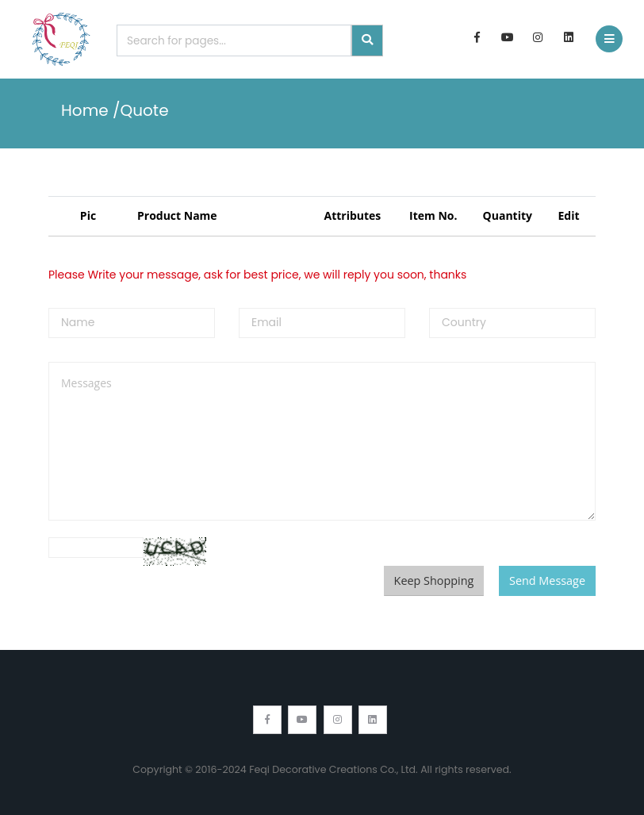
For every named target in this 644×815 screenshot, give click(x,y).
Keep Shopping (434, 580)
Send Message (547, 580)
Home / (91, 110)
